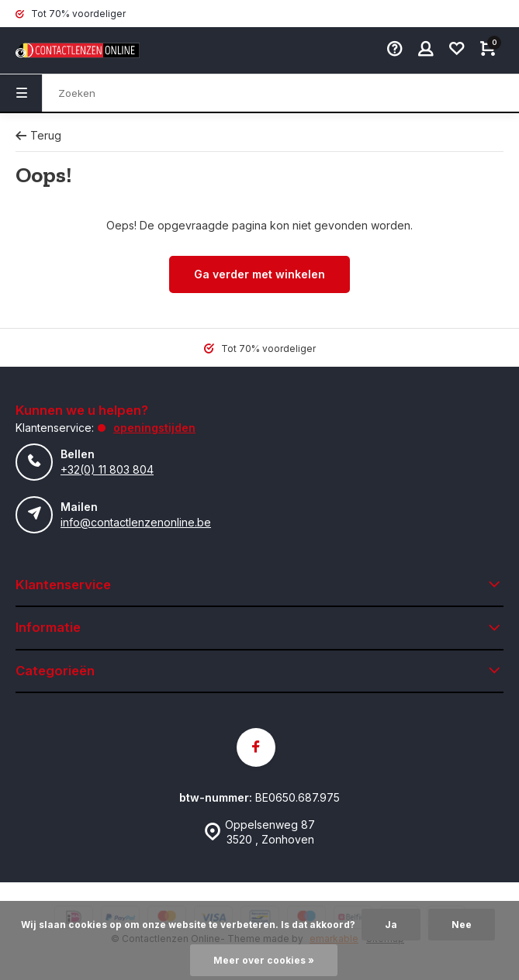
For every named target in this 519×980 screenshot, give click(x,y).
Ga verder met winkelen (259, 274)
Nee (462, 925)
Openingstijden (154, 428)
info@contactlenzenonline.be (136, 522)
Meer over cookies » (264, 960)
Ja (391, 925)
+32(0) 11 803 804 (107, 469)
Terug (38, 135)
